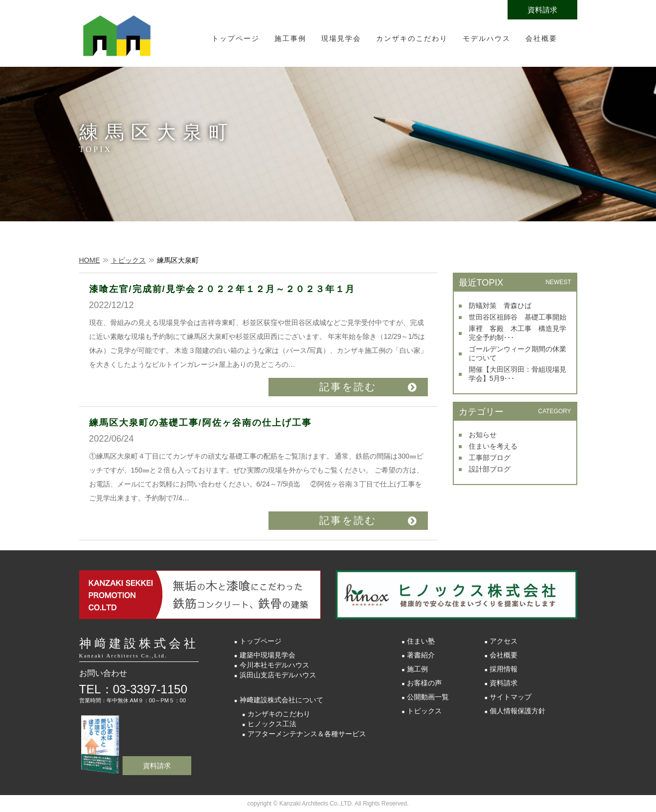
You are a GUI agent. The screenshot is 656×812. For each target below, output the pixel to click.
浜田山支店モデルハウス (278, 675)
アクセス (504, 641)
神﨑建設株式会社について (281, 700)
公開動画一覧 (428, 697)
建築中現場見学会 (267, 655)
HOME (90, 260)
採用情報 (504, 669)
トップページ (236, 38)
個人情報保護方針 (518, 711)
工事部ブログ (490, 458)
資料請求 (542, 10)
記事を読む (348, 387)
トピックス (129, 260)
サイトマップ (511, 697)
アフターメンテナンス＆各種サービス (307, 734)
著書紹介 (421, 655)
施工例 (417, 669)
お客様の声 (424, 683)
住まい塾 (421, 641)
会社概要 (541, 38)
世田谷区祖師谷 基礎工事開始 (518, 317)
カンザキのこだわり (412, 38)
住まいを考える (493, 446)
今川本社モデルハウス (274, 665)
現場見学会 (341, 38)
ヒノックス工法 (272, 724)
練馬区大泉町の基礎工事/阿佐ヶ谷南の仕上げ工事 (200, 423)
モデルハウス (487, 38)
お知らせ (483, 435)
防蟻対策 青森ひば (500, 306)
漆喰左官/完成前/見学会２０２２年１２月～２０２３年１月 (222, 289)
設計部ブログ (490, 469)
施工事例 (290, 38)
